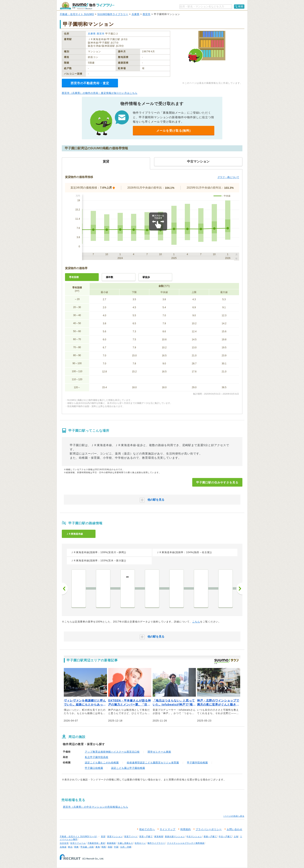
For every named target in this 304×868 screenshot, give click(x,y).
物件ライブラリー (156, 843)
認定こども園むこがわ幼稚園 (102, 763)
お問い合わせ (235, 829)
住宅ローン (140, 843)
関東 (76, 847)
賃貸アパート (131, 836)
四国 (110, 847)
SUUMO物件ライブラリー (113, 14)
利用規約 (186, 829)
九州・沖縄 (126, 847)
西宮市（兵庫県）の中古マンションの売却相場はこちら (96, 807)
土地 (236, 836)
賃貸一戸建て (146, 836)
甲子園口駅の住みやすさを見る (217, 482)
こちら (196, 622)
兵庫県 (136, 14)
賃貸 (103, 836)
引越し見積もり (125, 843)
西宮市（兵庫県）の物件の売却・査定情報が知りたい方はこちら (100, 93)
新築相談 (111, 843)
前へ (65, 589)
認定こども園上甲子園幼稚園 (128, 768)
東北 (70, 847)
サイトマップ (168, 829)
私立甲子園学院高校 (97, 757)
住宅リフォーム (78, 843)
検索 (241, 6)
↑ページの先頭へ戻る (234, 816)
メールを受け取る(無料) (174, 131)
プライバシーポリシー (209, 829)
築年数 (110, 277)
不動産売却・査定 (96, 843)
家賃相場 (159, 836)
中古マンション (194, 836)
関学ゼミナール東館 (159, 752)
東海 (98, 847)
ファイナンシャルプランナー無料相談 (186, 843)
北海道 (63, 847)
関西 (104, 847)
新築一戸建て (210, 836)
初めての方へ (147, 829)
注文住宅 (64, 843)
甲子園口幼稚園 (94, 768)
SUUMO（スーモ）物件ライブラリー (87, 6)
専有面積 (74, 277)
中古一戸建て (225, 836)
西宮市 (147, 14)
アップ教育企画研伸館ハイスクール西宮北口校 (112, 752)
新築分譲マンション (175, 836)
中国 (116, 847)
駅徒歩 (146, 277)
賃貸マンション (115, 836)
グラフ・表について (228, 177)
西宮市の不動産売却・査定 (90, 83)
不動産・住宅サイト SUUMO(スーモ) (79, 836)
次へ (239, 589)
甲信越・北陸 (87, 847)
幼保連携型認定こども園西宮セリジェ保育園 (153, 763)
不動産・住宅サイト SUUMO (77, 14)
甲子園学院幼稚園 (197, 763)
